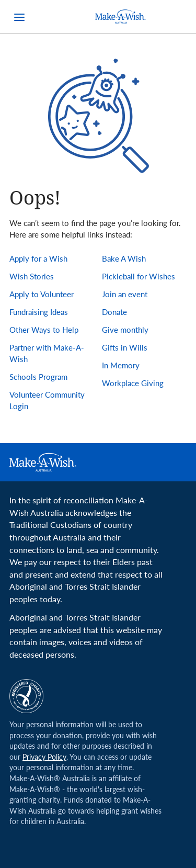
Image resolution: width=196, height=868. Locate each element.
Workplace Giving (133, 383)
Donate (114, 312)
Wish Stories (32, 276)
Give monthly (125, 330)
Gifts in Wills (125, 347)
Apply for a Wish (38, 258)
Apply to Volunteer (42, 294)
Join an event (125, 294)
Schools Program (38, 377)
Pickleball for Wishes (139, 276)
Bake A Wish (124, 258)
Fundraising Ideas (39, 312)
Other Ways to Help (44, 330)
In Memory (121, 365)
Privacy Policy (44, 757)
